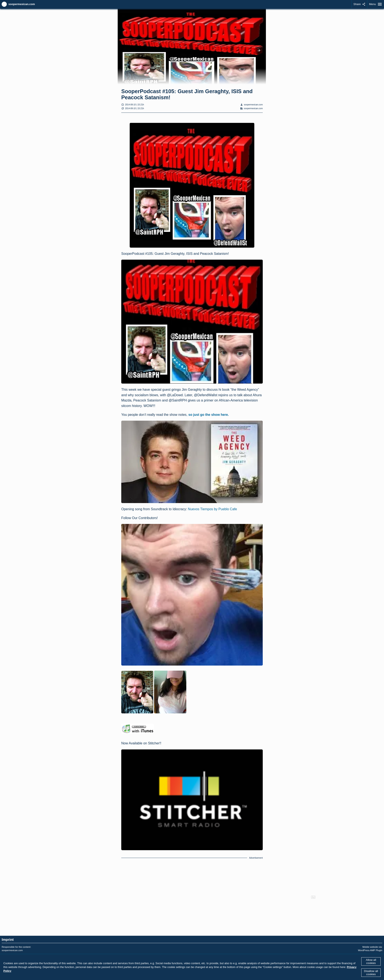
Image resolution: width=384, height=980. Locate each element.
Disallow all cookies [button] (371, 973)
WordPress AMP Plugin (370, 950)
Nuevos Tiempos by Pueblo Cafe (213, 509)
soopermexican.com (22, 4)
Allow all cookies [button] (371, 961)
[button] (259, 50)
